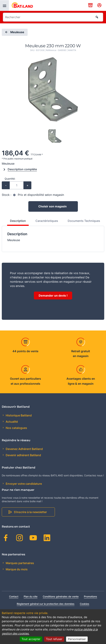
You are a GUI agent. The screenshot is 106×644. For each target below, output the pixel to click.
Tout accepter (31, 639)
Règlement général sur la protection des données (46, 604)
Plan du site (31, 596)
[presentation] (4, 6)
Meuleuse (14, 32)
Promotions (91, 596)
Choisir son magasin (52, 206)
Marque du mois (16, 569)
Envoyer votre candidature (23, 484)
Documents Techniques (84, 221)
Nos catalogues (16, 428)
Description (18, 221)
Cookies (85, 604)
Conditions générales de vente (61, 596)
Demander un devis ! (53, 296)
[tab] (16, 222)
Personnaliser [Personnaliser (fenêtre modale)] (77, 639)
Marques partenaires (20, 563)
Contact (14, 596)
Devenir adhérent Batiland (23, 455)
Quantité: (10, 179)
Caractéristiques (47, 221)
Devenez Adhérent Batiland (24, 449)
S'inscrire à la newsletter (30, 512)
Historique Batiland (18, 415)
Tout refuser (54, 639)
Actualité (11, 422)
